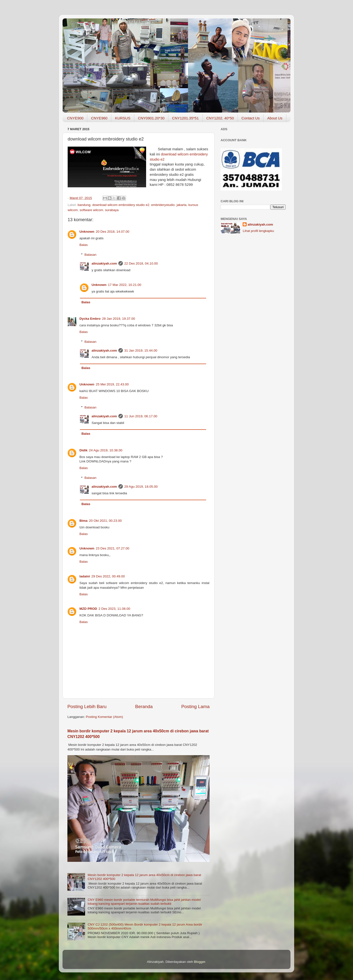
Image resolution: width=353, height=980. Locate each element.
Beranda (144, 706)
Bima (83, 521)
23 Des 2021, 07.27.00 (113, 548)
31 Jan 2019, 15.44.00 (141, 350)
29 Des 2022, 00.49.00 (108, 576)
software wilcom (91, 210)
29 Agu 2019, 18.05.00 (141, 487)
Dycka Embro (90, 319)
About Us (275, 118)
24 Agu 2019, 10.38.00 (106, 450)
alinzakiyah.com (104, 263)
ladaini (85, 576)
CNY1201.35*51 (185, 118)
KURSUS (123, 118)
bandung (84, 205)
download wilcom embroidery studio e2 (121, 205)
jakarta (182, 205)
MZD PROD (88, 609)
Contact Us (251, 118)
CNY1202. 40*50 (220, 118)
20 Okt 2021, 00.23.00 (105, 521)
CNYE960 (99, 118)
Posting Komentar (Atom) (104, 717)
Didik (83, 450)
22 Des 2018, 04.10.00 (141, 263)
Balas (84, 245)
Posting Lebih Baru (87, 706)
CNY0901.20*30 (151, 118)
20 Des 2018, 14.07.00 (113, 232)
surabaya (112, 210)
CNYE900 (75, 118)
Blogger (200, 962)
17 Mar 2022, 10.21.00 (125, 285)
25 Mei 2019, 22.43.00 (112, 384)
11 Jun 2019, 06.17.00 (141, 416)
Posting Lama (195, 706)
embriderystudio (163, 205)
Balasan (91, 255)
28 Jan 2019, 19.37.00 (118, 319)
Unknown (87, 232)
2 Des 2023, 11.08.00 (114, 609)
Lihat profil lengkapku (258, 231)
